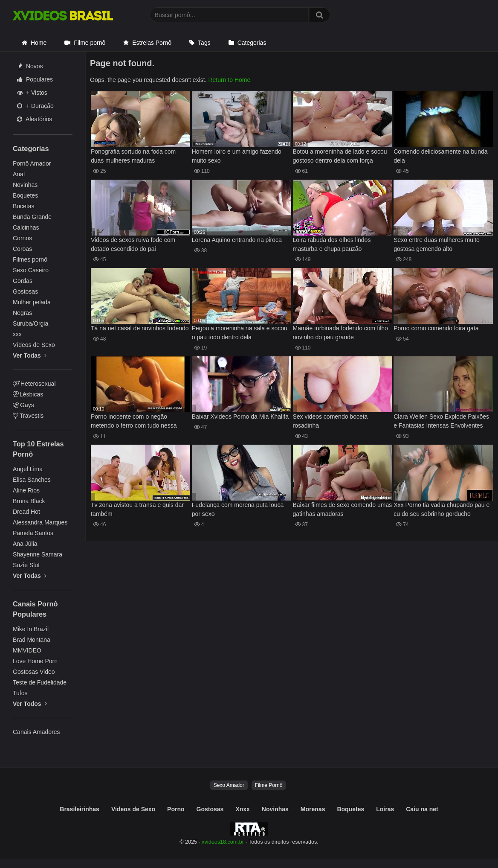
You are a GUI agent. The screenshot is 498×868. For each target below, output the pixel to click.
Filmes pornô (30, 259)
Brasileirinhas (80, 809)
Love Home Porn (35, 661)
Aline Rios (26, 490)
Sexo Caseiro (31, 270)
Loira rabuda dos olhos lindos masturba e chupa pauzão (332, 244)
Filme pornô (90, 43)
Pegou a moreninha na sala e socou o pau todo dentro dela (240, 333)
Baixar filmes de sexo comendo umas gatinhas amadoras (343, 509)
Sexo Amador (229, 785)
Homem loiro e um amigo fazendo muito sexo (237, 156)
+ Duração (35, 106)
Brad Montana (32, 640)
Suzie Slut (26, 565)
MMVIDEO (27, 650)
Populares (35, 79)
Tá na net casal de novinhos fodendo (140, 328)
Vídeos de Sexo (34, 345)
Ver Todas (30, 355)
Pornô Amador (32, 163)
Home (39, 43)
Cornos (22, 238)
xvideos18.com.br (223, 842)
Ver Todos (30, 704)
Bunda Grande (32, 217)
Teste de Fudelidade (40, 682)
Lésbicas (28, 394)
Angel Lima (28, 469)
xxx (17, 334)
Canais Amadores (36, 732)
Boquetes (25, 195)
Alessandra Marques (40, 522)
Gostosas (25, 291)
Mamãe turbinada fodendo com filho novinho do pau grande (340, 333)
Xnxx (242, 809)
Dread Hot (26, 512)
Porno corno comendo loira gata (436, 328)
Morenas (313, 809)
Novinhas (25, 185)
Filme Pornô (269, 785)
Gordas (23, 281)
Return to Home (229, 80)
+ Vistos (32, 93)
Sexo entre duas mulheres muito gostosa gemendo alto (437, 244)
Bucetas (24, 206)
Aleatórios (35, 119)
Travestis (28, 416)
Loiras (385, 809)
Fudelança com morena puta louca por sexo (238, 509)
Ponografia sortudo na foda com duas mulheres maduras (133, 156)
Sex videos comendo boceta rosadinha (330, 421)
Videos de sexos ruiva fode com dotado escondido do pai (133, 244)
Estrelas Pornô (152, 43)
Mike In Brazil (31, 629)
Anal (19, 174)
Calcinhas (26, 227)
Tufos (20, 693)
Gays (23, 405)
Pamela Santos (33, 533)
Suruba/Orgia (30, 323)
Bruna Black (29, 501)
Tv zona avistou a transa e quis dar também (137, 509)
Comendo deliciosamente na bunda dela (440, 156)
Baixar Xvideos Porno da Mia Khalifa (240, 417)
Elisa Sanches (32, 480)
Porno (176, 809)
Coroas (22, 249)
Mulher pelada (32, 302)
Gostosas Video (34, 672)
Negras (22, 313)
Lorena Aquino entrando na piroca (237, 240)
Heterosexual (34, 384)
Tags (204, 43)
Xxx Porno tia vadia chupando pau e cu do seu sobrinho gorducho (442, 509)
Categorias (252, 43)
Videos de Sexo (133, 809)
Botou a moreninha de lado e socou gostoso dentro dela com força (340, 156)
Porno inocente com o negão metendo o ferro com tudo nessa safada (134, 422)
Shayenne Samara (38, 554)
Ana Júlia (25, 544)
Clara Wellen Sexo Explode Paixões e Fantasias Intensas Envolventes (441, 421)
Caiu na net (422, 809)
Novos (30, 66)
